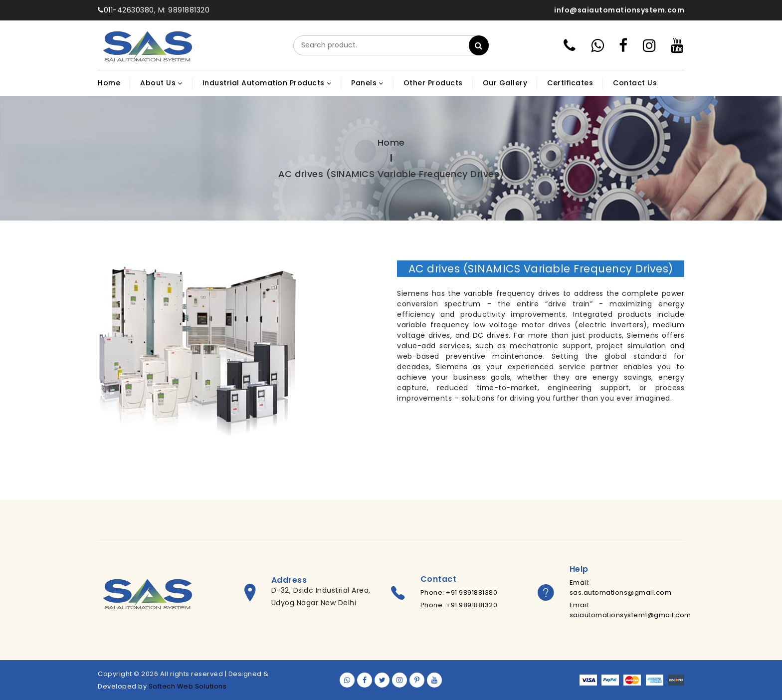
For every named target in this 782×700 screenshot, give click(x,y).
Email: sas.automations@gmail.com (621, 587)
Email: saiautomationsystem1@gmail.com (630, 610)
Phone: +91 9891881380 (459, 592)
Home (391, 142)
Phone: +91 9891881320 (459, 605)
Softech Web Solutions (188, 686)
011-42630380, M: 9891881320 (154, 10)
